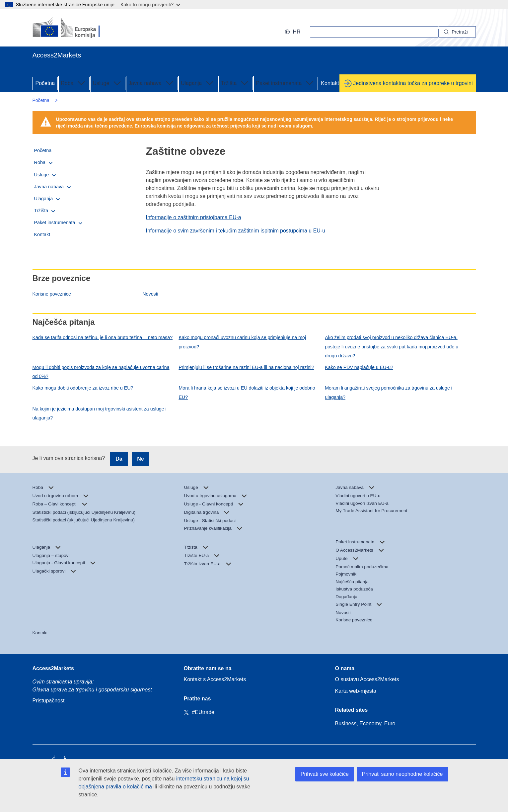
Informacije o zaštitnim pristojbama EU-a (194, 217)
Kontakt (330, 83)
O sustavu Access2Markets (367, 679)
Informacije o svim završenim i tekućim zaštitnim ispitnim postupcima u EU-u (236, 231)
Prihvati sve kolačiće (325, 774)
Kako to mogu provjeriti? (150, 4)
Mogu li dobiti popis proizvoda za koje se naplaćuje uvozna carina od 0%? (101, 372)
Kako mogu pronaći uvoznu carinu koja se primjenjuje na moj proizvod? (242, 342)
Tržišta (235, 83)
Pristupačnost (49, 701)
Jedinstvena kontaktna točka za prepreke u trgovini (413, 83)
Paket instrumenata (285, 83)
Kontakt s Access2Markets (215, 679)
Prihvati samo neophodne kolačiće (402, 774)
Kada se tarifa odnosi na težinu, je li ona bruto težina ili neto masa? (103, 337)
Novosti (150, 294)
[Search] (457, 32)
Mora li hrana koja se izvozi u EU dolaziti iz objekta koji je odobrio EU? (247, 392)
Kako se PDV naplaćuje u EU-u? (359, 367)
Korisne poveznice (52, 294)
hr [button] (292, 32)
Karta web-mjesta (356, 691)
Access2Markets (53, 668)
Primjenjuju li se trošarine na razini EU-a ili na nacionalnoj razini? (246, 367)
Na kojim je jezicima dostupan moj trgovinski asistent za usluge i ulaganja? (100, 413)
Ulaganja (198, 83)
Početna (45, 83)
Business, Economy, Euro (365, 723)
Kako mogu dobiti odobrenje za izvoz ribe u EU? (83, 388)
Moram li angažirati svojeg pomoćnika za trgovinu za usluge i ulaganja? (389, 392)
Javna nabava (152, 83)
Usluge (108, 83)
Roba (74, 83)
